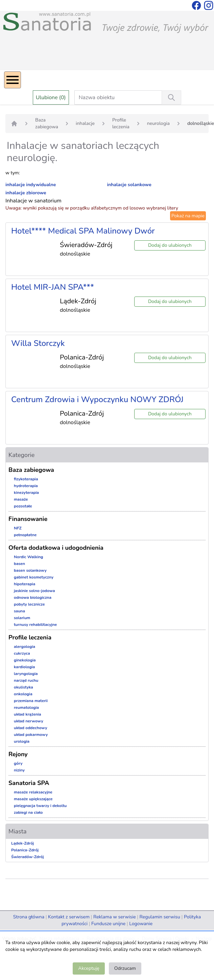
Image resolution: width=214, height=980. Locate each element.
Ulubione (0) (51, 97)
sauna (19, 611)
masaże (21, 499)
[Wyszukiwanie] (171, 97)
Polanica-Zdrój (25, 850)
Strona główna (29, 917)
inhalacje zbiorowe (26, 193)
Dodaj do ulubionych (170, 245)
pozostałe (23, 506)
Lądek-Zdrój (22, 843)
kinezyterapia (26, 493)
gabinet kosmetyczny (34, 577)
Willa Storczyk (38, 343)
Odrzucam (125, 968)
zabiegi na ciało (28, 812)
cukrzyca (22, 653)
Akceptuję (89, 968)
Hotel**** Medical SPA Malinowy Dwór (83, 231)
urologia (22, 741)
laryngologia (26, 674)
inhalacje (85, 123)
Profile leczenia (121, 123)
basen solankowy (30, 570)
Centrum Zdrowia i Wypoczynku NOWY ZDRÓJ (97, 399)
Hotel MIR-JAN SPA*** (53, 287)
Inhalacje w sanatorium (33, 201)
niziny (19, 770)
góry (18, 763)
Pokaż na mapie (188, 216)
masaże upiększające (33, 799)
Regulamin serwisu (160, 917)
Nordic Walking (28, 557)
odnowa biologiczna (33, 597)
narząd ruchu (26, 680)
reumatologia (26, 707)
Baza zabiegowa (47, 123)
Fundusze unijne (108, 924)
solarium (22, 618)
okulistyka (23, 687)
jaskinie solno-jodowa (34, 591)
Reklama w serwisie (115, 917)
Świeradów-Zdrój (28, 857)
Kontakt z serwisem (69, 917)
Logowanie (141, 924)
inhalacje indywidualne (31, 185)
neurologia (158, 123)
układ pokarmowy (31, 735)
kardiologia (24, 667)
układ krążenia (28, 714)
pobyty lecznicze (29, 604)
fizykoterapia (26, 479)
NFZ (18, 528)
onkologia (23, 694)
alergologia (25, 647)
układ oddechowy (31, 728)
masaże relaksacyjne (33, 792)
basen (19, 564)
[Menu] (13, 80)
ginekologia (25, 660)
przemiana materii (31, 701)
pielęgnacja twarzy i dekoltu (40, 806)
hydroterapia (26, 486)
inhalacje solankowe (129, 185)
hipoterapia (25, 584)
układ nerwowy (29, 721)
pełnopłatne (25, 535)
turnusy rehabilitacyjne (35, 625)
